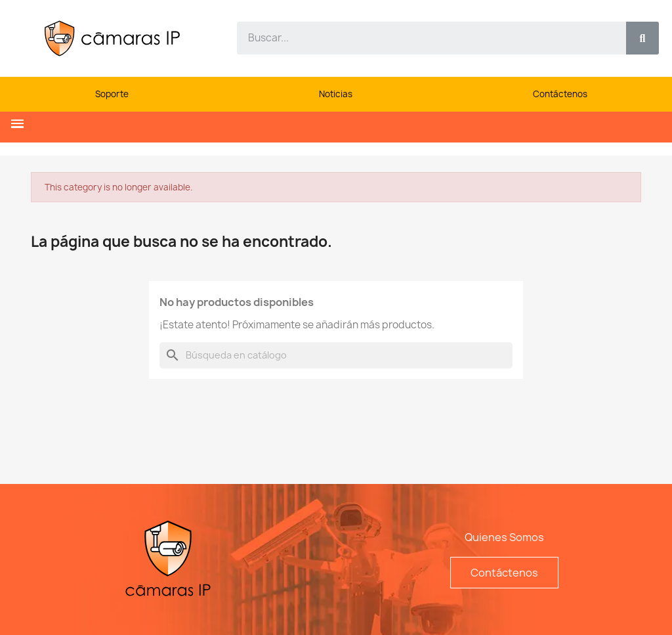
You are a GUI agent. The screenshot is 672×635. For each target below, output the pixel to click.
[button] (17, 124)
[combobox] (424, 38)
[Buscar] (336, 355)
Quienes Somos (504, 537)
